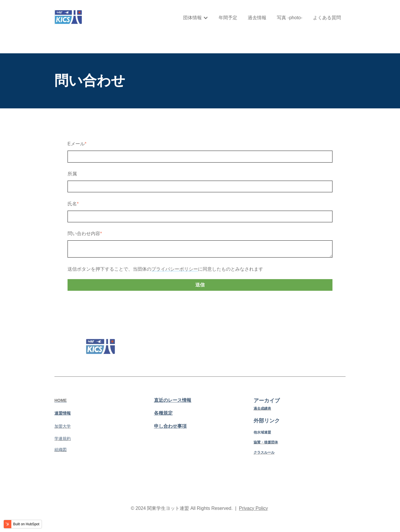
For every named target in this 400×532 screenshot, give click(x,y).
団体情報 (192, 18)
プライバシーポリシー (175, 269)
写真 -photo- (290, 18)
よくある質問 (327, 18)
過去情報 (257, 18)
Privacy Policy (254, 508)
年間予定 (228, 18)
